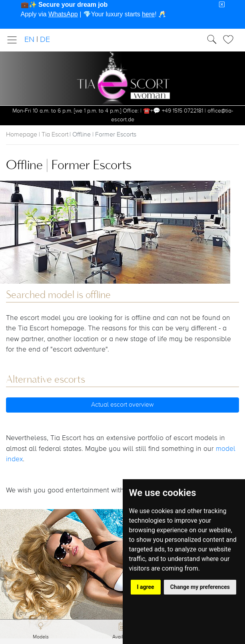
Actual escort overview (122, 405)
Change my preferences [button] (200, 587)
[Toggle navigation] (14, 40)
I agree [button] (146, 587)
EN (29, 40)
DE (45, 40)
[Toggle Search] (231, 40)
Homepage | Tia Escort (37, 135)
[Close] (222, 5)
